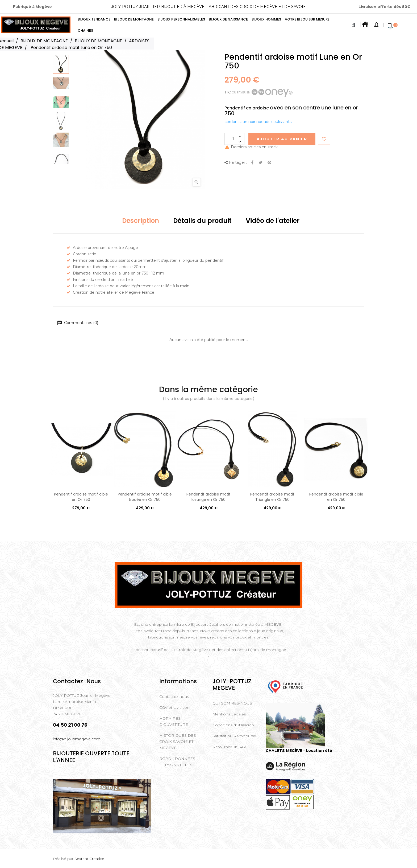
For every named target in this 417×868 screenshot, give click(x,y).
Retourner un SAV (229, 747)
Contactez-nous (174, 697)
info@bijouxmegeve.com (77, 739)
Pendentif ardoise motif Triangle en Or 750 (272, 497)
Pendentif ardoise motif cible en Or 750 (81, 497)
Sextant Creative (89, 859)
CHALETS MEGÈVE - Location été (299, 751)
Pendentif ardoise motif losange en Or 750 (208, 497)
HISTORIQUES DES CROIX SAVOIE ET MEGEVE (178, 742)
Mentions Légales (229, 714)
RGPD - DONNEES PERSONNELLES (177, 762)
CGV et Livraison (174, 707)
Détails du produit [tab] (202, 221)
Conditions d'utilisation (233, 725)
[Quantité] (234, 139)
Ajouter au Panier (282, 139)
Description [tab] (141, 221)
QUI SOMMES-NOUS (232, 703)
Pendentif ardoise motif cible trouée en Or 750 (145, 497)
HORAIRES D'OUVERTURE (174, 721)
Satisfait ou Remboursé (234, 736)
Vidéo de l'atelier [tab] (273, 221)
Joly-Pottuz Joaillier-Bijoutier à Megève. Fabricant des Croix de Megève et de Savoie (208, 7)
